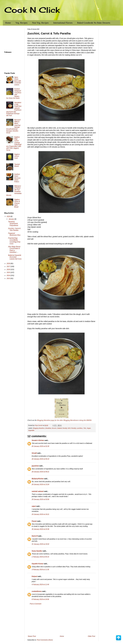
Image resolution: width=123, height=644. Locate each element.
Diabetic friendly (62, 428)
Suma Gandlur (37, 551)
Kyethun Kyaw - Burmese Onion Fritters (17, 178)
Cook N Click (32, 10)
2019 (9, 216)
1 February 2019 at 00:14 (40, 557)
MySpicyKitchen (38, 479)
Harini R (35, 536)
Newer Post (32, 636)
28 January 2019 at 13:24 (40, 484)
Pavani (34, 521)
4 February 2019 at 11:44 (40, 584)
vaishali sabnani (38, 491)
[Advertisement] (61, 620)
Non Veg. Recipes (40, 23)
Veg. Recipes (21, 23)
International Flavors (63, 23)
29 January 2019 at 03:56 (40, 499)
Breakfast (48, 428)
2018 (9, 263)
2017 (9, 266)
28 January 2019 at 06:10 (40, 459)
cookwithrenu (37, 591)
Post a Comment (36, 604)
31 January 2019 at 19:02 (40, 544)
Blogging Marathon (39, 428)
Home (8, 23)
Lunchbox (80, 428)
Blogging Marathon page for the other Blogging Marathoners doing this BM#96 (64, 420)
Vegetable (31, 430)
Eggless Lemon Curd (17, 156)
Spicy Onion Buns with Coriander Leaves (18, 81)
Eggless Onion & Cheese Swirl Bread (17, 203)
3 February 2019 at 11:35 (40, 570)
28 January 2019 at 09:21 (40, 472)
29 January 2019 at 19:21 (40, 514)
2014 (9, 275)
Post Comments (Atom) (45, 640)
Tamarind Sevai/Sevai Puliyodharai (13, 223)
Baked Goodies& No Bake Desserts (94, 23)
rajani (34, 506)
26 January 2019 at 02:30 (40, 446)
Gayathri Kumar (37, 564)
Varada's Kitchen (38, 440)
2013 (9, 278)
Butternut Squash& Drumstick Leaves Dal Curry (15, 257)
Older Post (91, 636)
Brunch (54, 428)
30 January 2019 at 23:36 (40, 529)
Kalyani (34, 576)
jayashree (35, 466)
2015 (9, 272)
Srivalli (34, 453)
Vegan (89, 428)
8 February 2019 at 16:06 (40, 599)
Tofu (85, 428)
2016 (9, 269)
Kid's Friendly (72, 428)
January (11, 219)
